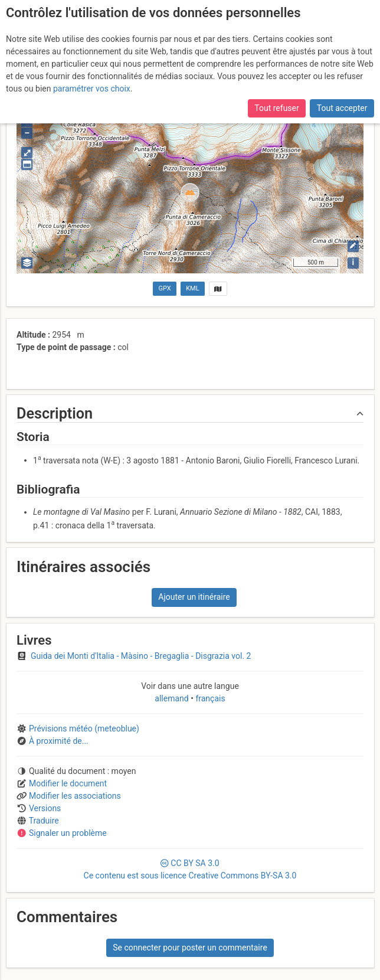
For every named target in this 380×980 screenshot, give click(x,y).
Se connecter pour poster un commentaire (190, 948)
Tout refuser (276, 108)
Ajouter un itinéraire (194, 597)
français (209, 698)
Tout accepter (342, 108)
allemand (173, 698)
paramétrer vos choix (92, 89)
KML (192, 288)
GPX (165, 288)
